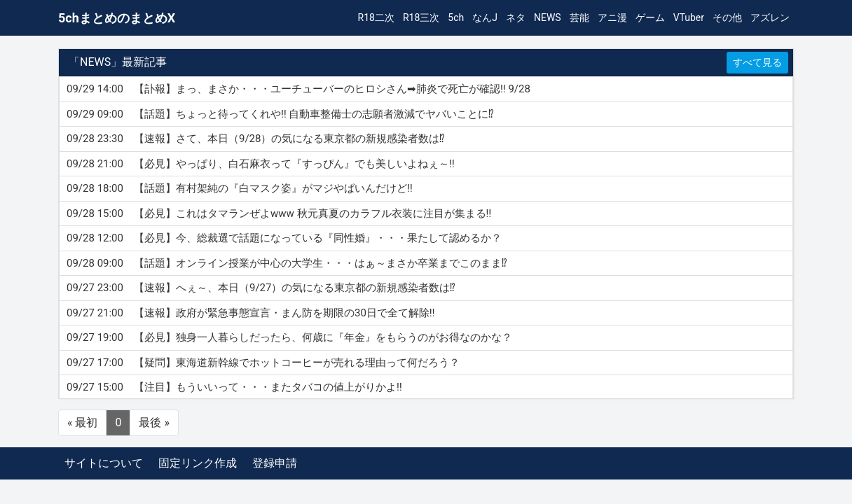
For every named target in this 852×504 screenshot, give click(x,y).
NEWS (548, 17)
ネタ (516, 17)
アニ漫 (612, 17)
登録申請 (275, 463)
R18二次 (376, 17)
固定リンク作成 (198, 463)
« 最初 (82, 422)
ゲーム (650, 17)
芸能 (579, 17)
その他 (727, 17)
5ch (456, 17)
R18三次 (421, 17)
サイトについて (104, 463)
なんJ (485, 17)
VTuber (689, 17)
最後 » (154, 422)
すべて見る (757, 62)
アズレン (770, 17)
